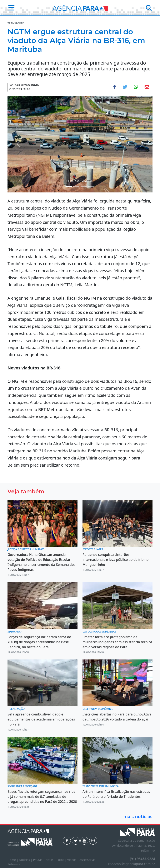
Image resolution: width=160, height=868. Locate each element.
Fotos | (62, 860)
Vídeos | (73, 860)
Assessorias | (88, 860)
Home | (13, 860)
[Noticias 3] (84, 187)
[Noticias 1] (69, 187)
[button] (10, 8)
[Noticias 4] (91, 187)
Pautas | (39, 860)
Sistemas (14, 864)
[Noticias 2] (76, 187)
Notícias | (26, 860)
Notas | (51, 860)
